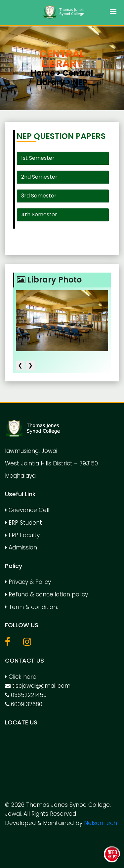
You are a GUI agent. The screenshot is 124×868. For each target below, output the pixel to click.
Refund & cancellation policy (46, 594)
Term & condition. (31, 607)
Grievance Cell (27, 510)
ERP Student (23, 523)
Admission (21, 547)
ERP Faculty (22, 535)
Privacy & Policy (28, 582)
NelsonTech (101, 823)
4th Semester (39, 215)
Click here (21, 677)
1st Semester (38, 158)
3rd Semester (39, 196)
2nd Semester (39, 177)
